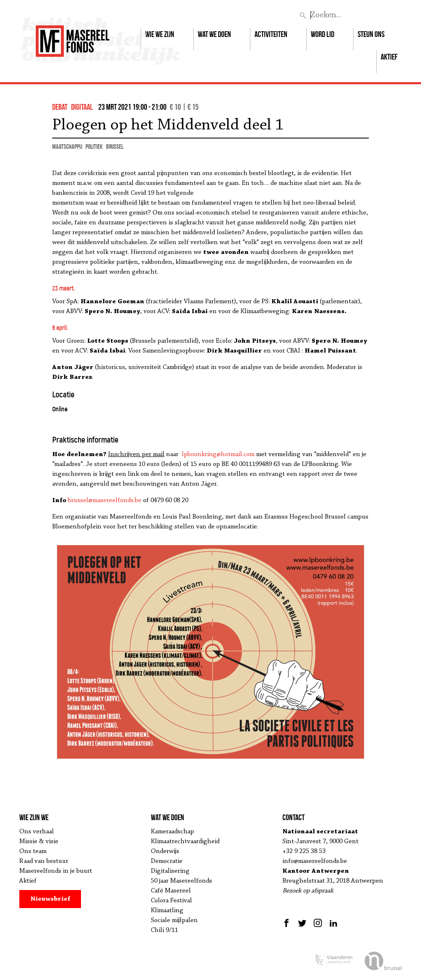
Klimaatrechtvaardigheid (185, 842)
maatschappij (67, 146)
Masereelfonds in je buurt (56, 871)
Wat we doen (214, 34)
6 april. (60, 328)
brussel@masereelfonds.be (105, 500)
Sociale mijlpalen (174, 920)
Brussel (115, 146)
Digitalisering (170, 871)
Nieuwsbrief (50, 899)
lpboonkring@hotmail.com (218, 454)
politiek (94, 146)
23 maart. (64, 288)
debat (60, 107)
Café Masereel (171, 891)
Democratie (167, 861)
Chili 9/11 (164, 930)
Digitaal (82, 107)
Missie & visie (39, 842)
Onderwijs (165, 851)
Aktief (389, 57)
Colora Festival (171, 901)
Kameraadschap (172, 832)
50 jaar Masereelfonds (182, 881)
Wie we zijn (160, 34)
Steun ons (371, 34)
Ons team (33, 851)
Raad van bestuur (44, 861)
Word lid (323, 34)
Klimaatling (167, 911)
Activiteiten (271, 34)
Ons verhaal (37, 832)
